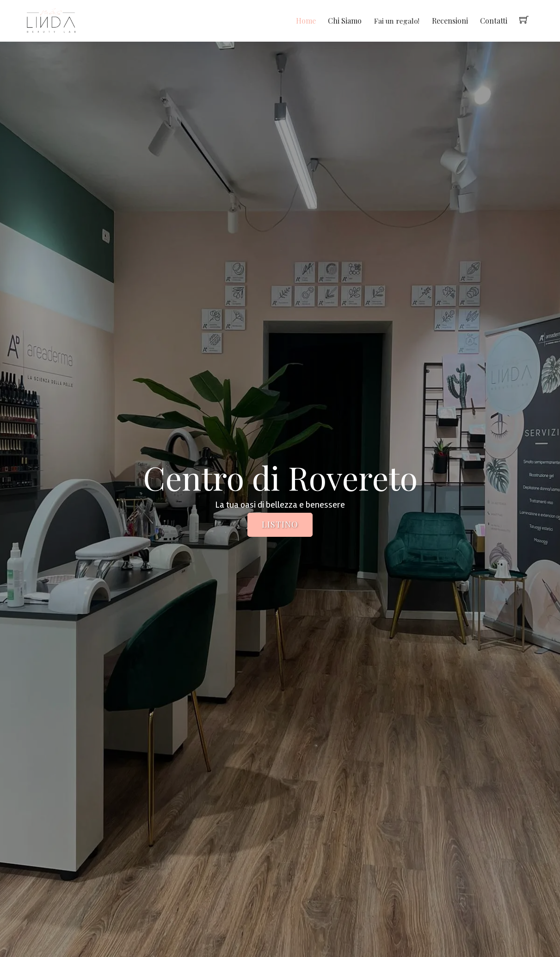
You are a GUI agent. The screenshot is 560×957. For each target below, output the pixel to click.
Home (306, 21)
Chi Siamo (345, 21)
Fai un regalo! (397, 21)
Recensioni (450, 21)
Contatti (494, 21)
